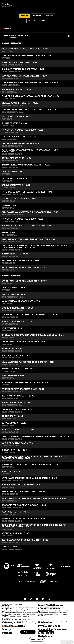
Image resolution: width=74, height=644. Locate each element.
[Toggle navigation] (71, 5)
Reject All (28, 632)
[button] (25, 16)
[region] (37, 623)
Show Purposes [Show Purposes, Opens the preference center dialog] (37, 639)
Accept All (46, 632)
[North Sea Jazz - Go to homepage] (7, 5)
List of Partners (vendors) (10, 626)
